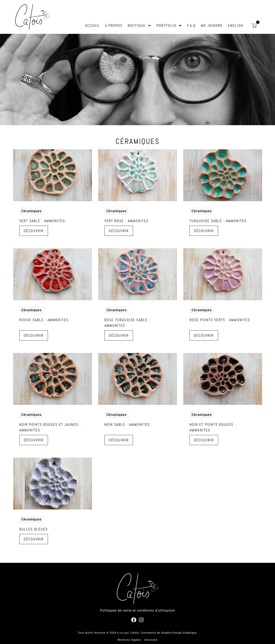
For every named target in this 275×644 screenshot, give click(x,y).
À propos (114, 25)
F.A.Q (191, 25)
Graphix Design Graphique (179, 633)
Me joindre (212, 25)
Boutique (139, 26)
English (236, 25)
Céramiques (31, 211)
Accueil (92, 25)
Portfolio (169, 26)
